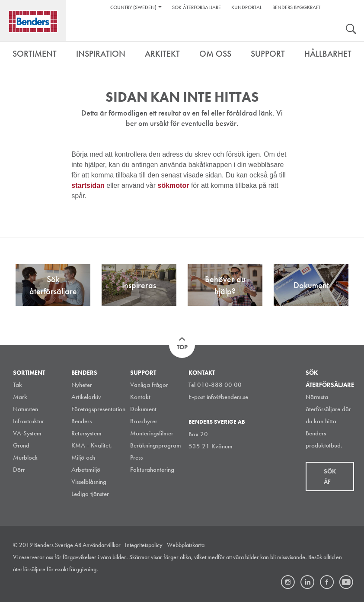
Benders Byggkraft (296, 7)
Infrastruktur (29, 421)
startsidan (89, 185)
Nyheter (82, 385)
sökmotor (174, 185)
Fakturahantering (152, 470)
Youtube (346, 582)
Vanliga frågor (149, 385)
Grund (21, 445)
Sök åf (330, 476)
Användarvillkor (102, 545)
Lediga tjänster (90, 494)
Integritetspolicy (144, 545)
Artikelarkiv (86, 397)
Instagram (288, 582)
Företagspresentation (98, 409)
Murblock (25, 457)
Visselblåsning (89, 482)
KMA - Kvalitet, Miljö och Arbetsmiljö (92, 457)
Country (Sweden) (133, 7)
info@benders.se (227, 397)
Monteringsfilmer (152, 433)
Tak (18, 385)
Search (351, 30)
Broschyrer (144, 421)
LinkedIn (307, 582)
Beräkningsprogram (156, 445)
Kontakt (140, 397)
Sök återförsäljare (196, 7)
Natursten (26, 409)
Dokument (143, 409)
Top (182, 347)
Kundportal (247, 7)
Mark (20, 397)
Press (136, 457)
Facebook (327, 582)
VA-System (27, 433)
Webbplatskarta (186, 545)
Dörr (19, 470)
